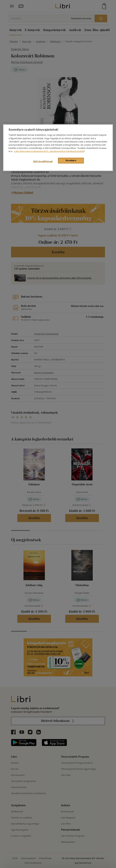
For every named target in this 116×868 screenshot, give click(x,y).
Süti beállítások (43, 161)
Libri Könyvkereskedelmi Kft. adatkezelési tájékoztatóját (49, 151)
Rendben (71, 160)
